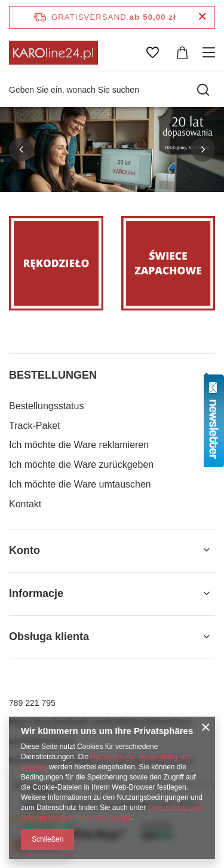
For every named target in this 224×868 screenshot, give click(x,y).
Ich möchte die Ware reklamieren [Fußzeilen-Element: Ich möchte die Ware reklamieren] (79, 445)
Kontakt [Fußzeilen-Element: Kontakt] (25, 504)
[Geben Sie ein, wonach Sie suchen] (112, 89)
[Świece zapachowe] (168, 263)
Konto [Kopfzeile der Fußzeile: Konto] (24, 550)
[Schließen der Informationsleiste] (202, 17)
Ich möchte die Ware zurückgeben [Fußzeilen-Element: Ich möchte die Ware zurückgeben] (81, 465)
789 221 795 (32, 703)
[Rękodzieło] (56, 263)
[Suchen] (203, 90)
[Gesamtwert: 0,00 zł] (182, 53)
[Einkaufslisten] (152, 53)
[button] (21, 150)
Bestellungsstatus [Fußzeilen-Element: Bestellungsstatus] (46, 406)
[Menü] (211, 53)
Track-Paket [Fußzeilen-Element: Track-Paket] (35, 426)
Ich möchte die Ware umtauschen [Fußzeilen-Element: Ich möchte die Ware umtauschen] (80, 484)
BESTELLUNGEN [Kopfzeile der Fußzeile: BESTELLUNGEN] (53, 375)
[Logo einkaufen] (53, 53)
